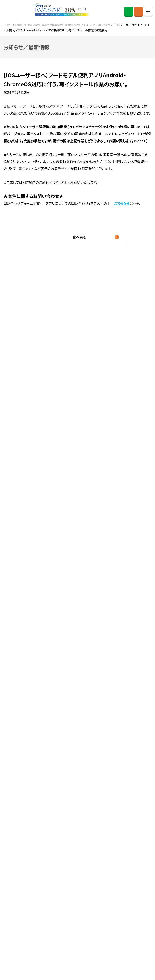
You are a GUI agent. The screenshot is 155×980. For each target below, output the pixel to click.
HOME (8, 25)
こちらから (122, 203)
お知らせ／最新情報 (97, 25)
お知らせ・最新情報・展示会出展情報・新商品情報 (47, 25)
